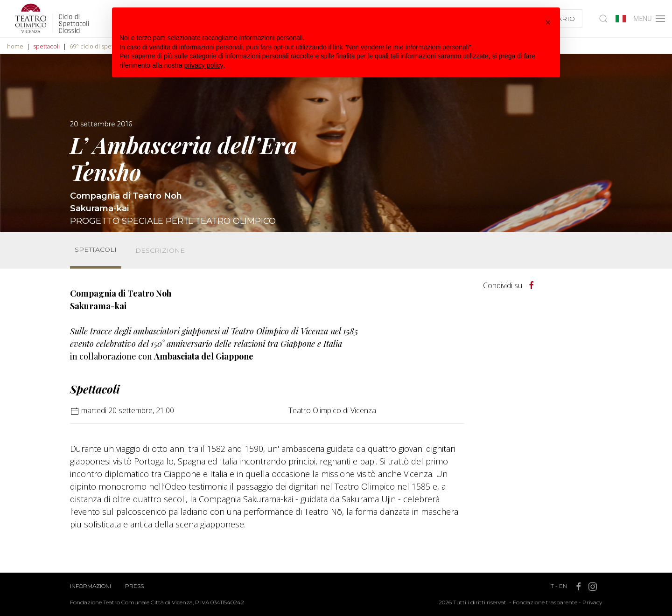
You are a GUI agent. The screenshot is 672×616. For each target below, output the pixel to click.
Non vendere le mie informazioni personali (408, 47)
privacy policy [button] (204, 65)
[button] (548, 22)
